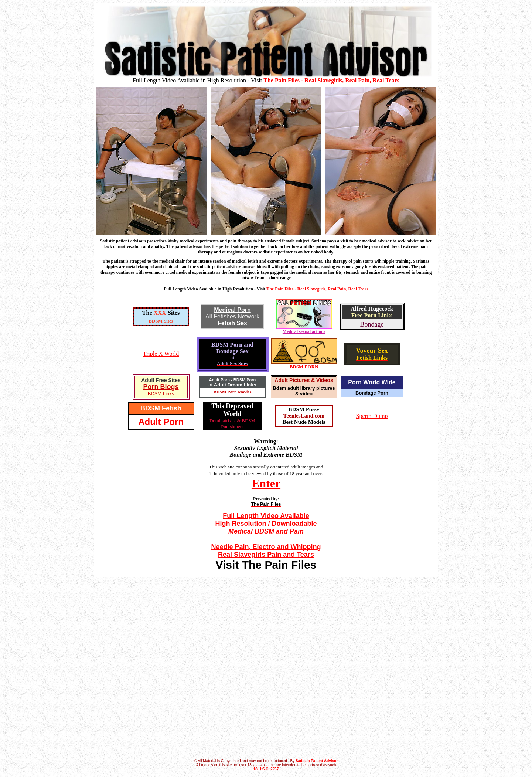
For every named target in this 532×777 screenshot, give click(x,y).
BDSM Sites (161, 321)
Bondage (372, 324)
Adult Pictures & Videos (304, 380)
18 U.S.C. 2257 (266, 769)
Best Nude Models (304, 422)
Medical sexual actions (304, 329)
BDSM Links (161, 394)
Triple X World (161, 354)
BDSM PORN (304, 367)
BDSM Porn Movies (233, 392)
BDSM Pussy (304, 409)
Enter (266, 483)
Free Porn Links (372, 315)
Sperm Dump (372, 416)
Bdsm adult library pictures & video (304, 391)
